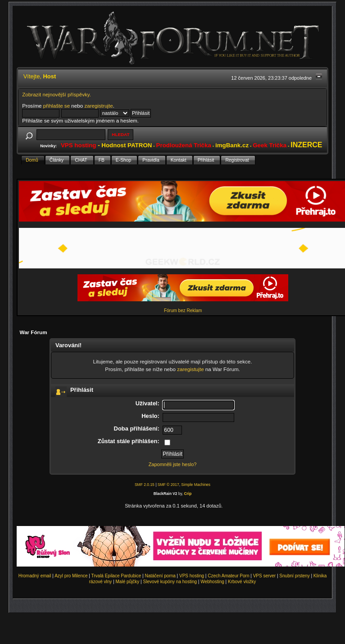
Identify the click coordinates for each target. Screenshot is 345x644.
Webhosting (212, 582)
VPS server (265, 576)
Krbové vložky (242, 582)
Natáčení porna (160, 576)
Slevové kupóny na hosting (170, 582)
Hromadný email (35, 576)
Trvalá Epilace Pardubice (116, 576)
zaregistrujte (98, 106)
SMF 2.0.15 (145, 485)
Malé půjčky (128, 582)
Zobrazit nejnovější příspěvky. (57, 94)
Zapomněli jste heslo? (173, 464)
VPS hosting (192, 576)
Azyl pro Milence (71, 576)
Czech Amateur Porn (228, 576)
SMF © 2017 (168, 485)
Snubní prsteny (294, 576)
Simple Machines (196, 485)
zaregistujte (190, 369)
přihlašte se (57, 106)
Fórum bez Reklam (183, 311)
